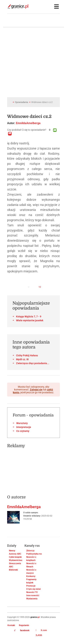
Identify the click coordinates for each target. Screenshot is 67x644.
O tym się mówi (33, 589)
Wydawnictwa (16, 560)
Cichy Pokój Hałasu (27, 355)
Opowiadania (21, 102)
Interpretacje (24, 427)
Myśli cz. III (22, 359)
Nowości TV (32, 592)
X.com (41, 630)
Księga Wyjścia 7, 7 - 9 (29, 316)
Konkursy (31, 576)
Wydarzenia (32, 599)
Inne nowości (33, 595)
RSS (39, 635)
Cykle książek (15, 557)
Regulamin (24, 625)
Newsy (12, 551)
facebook (22, 630)
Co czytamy (23, 431)
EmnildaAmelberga (28, 123)
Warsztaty (22, 423)
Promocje (31, 586)
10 (40, 287)
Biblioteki (13, 570)
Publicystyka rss (34, 554)
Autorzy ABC (15, 554)
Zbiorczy (30, 551)
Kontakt (11, 625)
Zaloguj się (36, 390)
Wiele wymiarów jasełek (30, 320)
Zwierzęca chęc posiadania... (33, 363)
